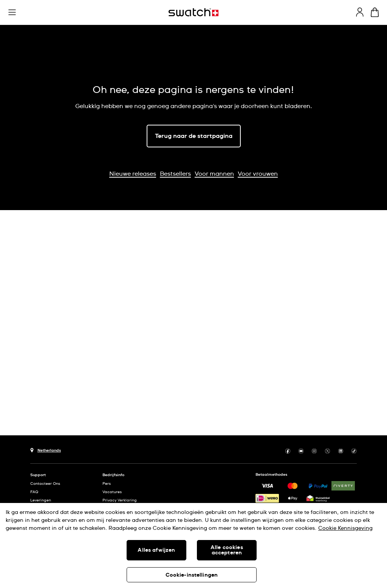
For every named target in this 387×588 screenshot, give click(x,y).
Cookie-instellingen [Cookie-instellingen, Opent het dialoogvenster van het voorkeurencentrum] (192, 575)
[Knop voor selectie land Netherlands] (46, 450)
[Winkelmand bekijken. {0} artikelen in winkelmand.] (375, 12)
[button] (12, 12)
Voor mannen (214, 174)
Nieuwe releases (133, 174)
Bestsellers (175, 174)
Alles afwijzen (156, 550)
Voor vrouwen (258, 174)
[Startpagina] (193, 12)
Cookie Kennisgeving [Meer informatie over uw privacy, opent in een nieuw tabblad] (345, 528)
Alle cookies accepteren (227, 550)
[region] (193, 545)
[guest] (360, 12)
